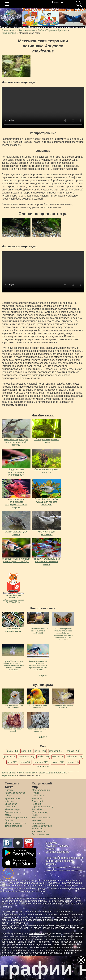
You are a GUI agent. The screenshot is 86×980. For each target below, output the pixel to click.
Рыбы (35, 815)
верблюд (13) (41, 762)
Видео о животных (42, 826)
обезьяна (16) (74, 757)
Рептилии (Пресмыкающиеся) (43, 805)
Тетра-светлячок (14, 826)
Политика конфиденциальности (64, 858)
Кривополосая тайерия (12, 800)
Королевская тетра (15, 793)
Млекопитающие (41, 790)
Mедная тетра (12, 809)
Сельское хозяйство (57, 852)
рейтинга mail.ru (17, 901)
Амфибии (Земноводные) (40, 811)
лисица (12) (58, 762)
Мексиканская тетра (16, 823)
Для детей (37, 801)
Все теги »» (43, 766)
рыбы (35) (13, 751)
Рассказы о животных (38, 797)
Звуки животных (40, 834)
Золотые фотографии (39, 822)
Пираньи (9, 790)
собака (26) (73, 751)
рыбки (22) (10, 757)
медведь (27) (56, 751)
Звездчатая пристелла (11, 805)
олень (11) (73, 762)
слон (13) (25, 762)
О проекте (51, 843)
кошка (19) (58, 757)
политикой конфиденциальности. (19, 956)
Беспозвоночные (41, 818)
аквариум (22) (26, 757)
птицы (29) (40, 751)
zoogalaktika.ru (37, 933)
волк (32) (26, 751)
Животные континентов (39, 830)
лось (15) (12, 762)
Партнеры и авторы (57, 846)
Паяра (8, 796)
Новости (50, 849)
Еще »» (43, 675)
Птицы (35, 793)
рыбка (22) (43, 757)
